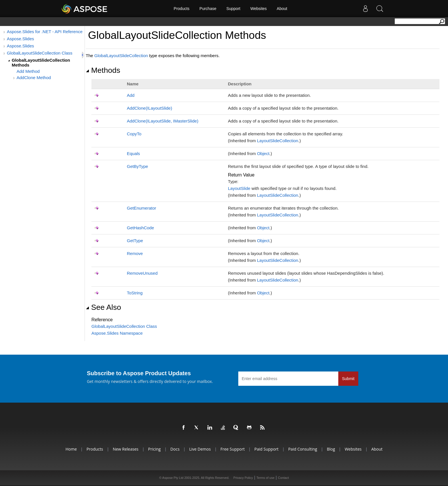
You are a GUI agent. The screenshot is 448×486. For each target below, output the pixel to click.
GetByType (137, 166)
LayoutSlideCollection (277, 141)
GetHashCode (140, 228)
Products (182, 9)
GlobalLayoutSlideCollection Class (40, 53)
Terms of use (266, 478)
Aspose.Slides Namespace (117, 333)
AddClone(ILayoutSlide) (149, 108)
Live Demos (200, 449)
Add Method (28, 71)
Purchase (208, 9)
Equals (133, 153)
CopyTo (134, 134)
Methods (103, 70)
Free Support (233, 449)
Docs (175, 449)
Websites (258, 9)
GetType (135, 241)
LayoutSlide (239, 188)
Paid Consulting (303, 449)
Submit (348, 379)
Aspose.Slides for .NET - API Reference (45, 32)
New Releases (126, 449)
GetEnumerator (142, 208)
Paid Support (266, 449)
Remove (135, 253)
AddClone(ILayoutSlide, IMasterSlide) (163, 121)
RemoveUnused (142, 273)
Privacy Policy (243, 478)
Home (71, 449)
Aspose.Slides (20, 39)
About (282, 9)
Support (233, 9)
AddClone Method (34, 78)
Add (131, 95)
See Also (103, 307)
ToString (135, 293)
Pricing (154, 449)
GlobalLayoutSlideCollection (121, 56)
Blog (331, 449)
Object (263, 153)
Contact (283, 478)
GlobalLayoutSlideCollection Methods (41, 63)
